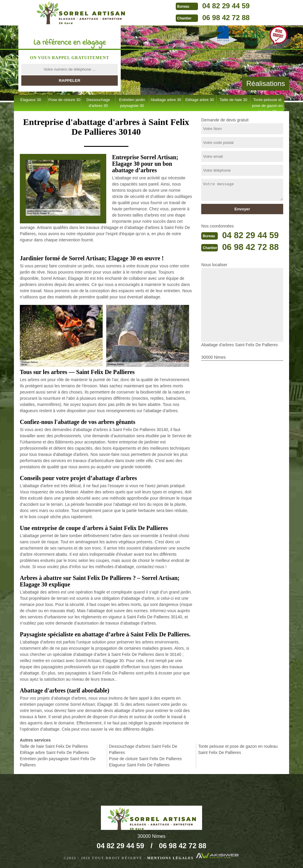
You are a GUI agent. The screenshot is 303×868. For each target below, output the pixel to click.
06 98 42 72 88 (215, 18)
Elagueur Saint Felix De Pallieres (139, 765)
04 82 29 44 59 (215, 6)
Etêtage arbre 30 (200, 100)
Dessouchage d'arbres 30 (98, 103)
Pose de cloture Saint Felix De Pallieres (145, 759)
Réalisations (266, 83)
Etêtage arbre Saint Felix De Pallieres (54, 752)
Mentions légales (170, 858)
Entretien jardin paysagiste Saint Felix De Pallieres (58, 762)
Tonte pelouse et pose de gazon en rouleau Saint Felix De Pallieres (238, 749)
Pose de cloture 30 (65, 100)
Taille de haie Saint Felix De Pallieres (54, 746)
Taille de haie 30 (233, 100)
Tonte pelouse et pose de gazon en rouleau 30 (267, 104)
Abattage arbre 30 (166, 100)
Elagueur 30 (31, 100)
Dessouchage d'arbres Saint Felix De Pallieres (143, 749)
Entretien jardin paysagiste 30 (132, 103)
